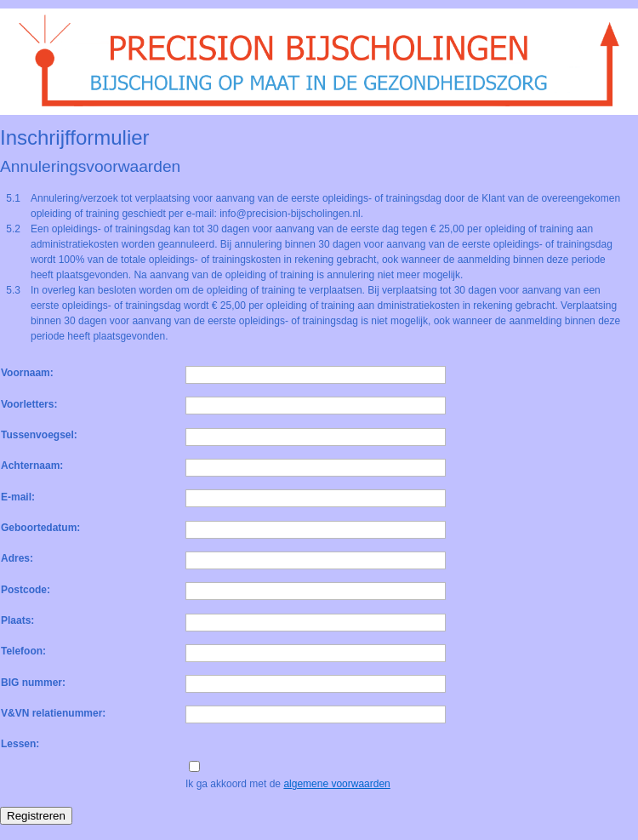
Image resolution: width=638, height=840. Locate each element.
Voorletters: (29, 404)
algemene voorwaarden (336, 784)
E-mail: (18, 497)
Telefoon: (23, 651)
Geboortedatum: (40, 528)
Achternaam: (32, 466)
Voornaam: (27, 373)
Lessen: (20, 744)
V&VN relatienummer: (53, 713)
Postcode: (26, 590)
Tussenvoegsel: (39, 435)
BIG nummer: (33, 683)
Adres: (17, 558)
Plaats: (17, 620)
